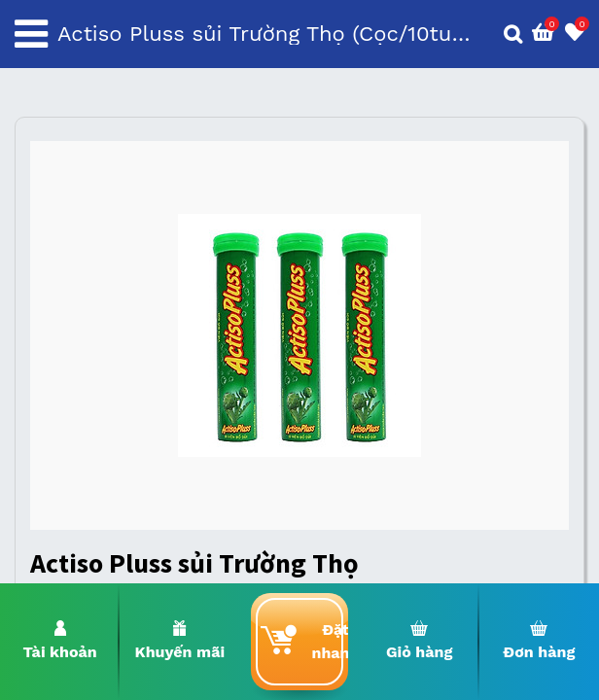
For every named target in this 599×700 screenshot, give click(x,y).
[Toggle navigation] (31, 34)
